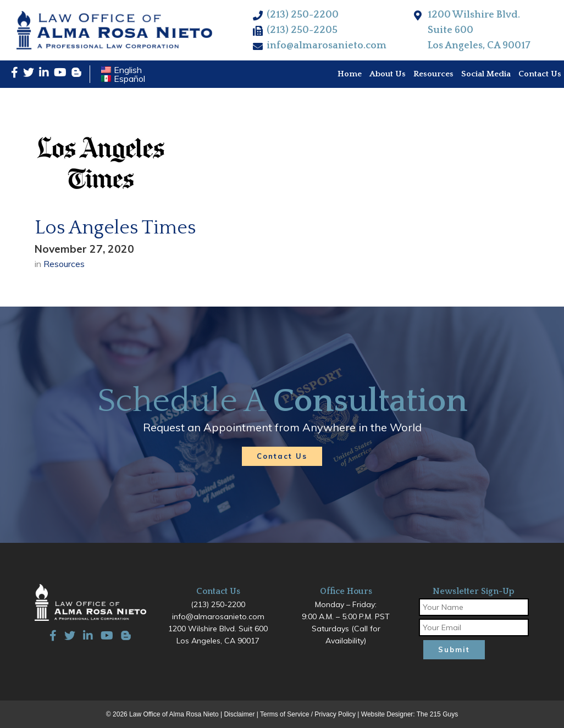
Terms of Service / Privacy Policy (308, 714)
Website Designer (387, 714)
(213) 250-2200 (303, 15)
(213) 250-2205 (302, 30)
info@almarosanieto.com (327, 46)
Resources (64, 264)
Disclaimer (239, 714)
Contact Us (282, 456)
